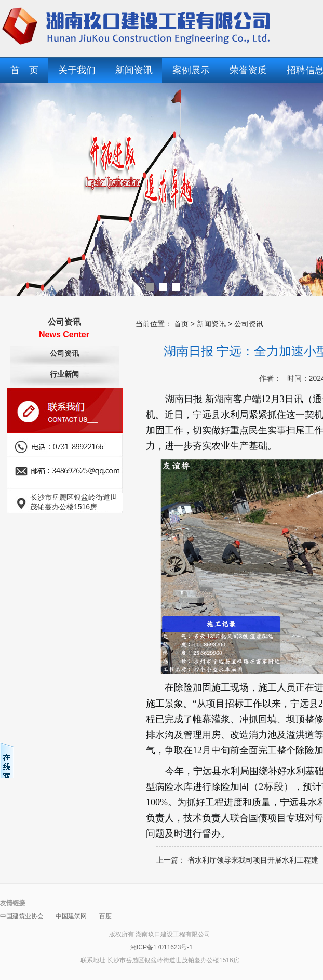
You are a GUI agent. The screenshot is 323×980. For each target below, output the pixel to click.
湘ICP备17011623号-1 (161, 947)
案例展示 (191, 70)
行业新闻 (64, 374)
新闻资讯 (134, 70)
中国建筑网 (71, 916)
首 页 (24, 70)
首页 (181, 324)
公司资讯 (64, 354)
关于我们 (77, 70)
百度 (105, 916)
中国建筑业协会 (22, 916)
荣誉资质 (248, 70)
